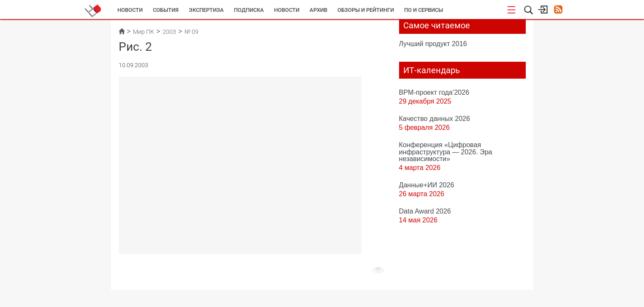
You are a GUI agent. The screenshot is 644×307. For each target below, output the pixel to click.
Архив (318, 10)
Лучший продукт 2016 (433, 44)
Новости (130, 10)
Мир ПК (144, 32)
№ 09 (192, 32)
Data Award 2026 (425, 211)
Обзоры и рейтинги (366, 10)
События (166, 10)
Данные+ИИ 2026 (427, 185)
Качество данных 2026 (435, 118)
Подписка (249, 10)
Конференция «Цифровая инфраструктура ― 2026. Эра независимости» (446, 151)
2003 (169, 32)
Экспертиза (206, 10)
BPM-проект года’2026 (434, 92)
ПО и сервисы (424, 10)
